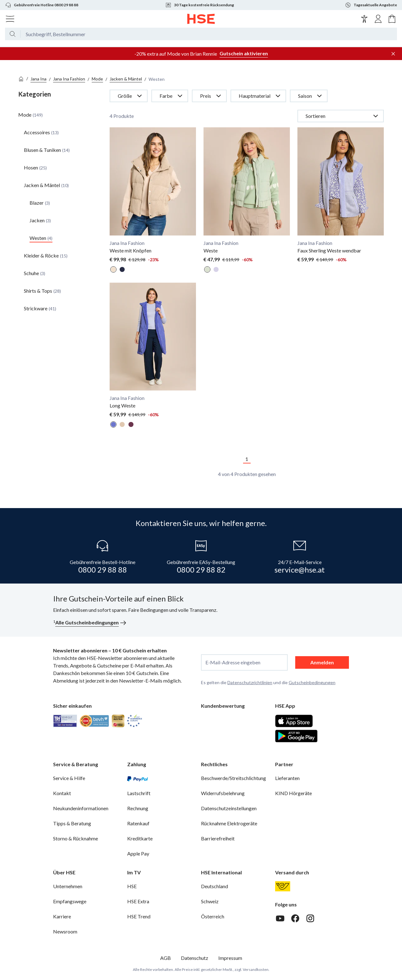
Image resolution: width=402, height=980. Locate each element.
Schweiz (210, 901)
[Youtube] (280, 918)
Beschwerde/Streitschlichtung (234, 778)
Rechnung (138, 808)
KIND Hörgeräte (293, 793)
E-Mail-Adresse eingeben (233, 662)
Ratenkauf (138, 823)
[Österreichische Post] (283, 886)
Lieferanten (287, 778)
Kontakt (62, 793)
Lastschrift (139, 793)
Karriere (62, 916)
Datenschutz (195, 958)
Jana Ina (38, 79)
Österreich (213, 916)
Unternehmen (68, 886)
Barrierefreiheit (218, 838)
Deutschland (215, 886)
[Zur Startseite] (201, 19)
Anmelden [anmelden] (322, 662)
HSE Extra (138, 901)
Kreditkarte (140, 838)
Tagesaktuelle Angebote (371, 5)
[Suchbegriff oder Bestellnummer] (209, 36)
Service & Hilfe (69, 778)
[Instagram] (310, 918)
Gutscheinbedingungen (312, 682)
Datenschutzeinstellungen (229, 808)
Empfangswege (70, 901)
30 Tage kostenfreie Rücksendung (200, 5)
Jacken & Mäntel (126, 79)
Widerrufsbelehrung (223, 793)
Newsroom (65, 931)
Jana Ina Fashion (69, 79)
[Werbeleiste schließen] (393, 54)
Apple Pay (138, 853)
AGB (166, 958)
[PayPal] (138, 778)
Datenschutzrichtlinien (250, 682)
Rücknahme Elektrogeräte (229, 823)
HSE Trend (139, 916)
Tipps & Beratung (72, 823)
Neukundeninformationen (81, 808)
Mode (97, 79)
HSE (132, 886)
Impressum (230, 958)
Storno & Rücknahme (76, 838)
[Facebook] (295, 918)
